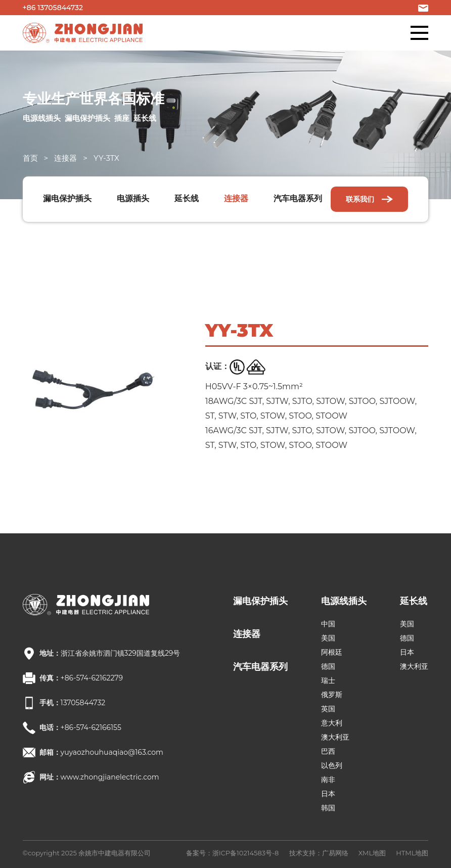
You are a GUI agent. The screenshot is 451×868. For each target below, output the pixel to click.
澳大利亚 (335, 737)
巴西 (328, 751)
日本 (328, 794)
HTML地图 (412, 853)
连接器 (65, 158)
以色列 (332, 765)
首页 (30, 158)
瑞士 (328, 680)
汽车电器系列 (298, 198)
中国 (328, 624)
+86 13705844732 (53, 8)
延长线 (187, 198)
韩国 (328, 808)
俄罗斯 (332, 695)
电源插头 (133, 198)
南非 (328, 780)
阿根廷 (332, 652)
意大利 (332, 723)
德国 (328, 666)
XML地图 (372, 853)
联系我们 (370, 199)
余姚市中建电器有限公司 (115, 853)
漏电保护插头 (67, 198)
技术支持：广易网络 (319, 853)
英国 (328, 709)
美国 (328, 638)
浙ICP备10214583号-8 (246, 853)
